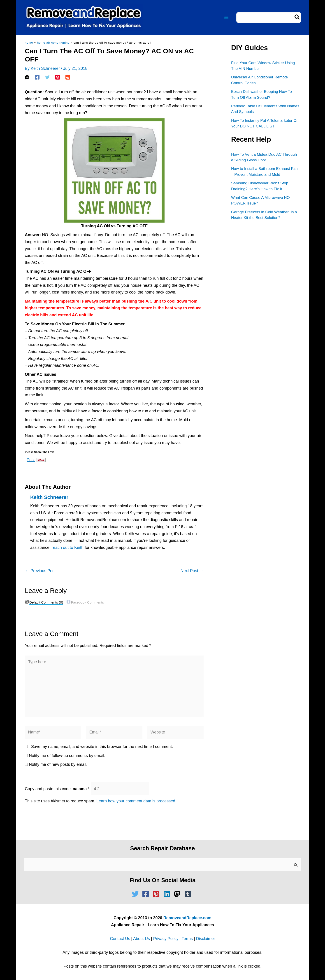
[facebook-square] (147, 894)
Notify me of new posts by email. (58, 764)
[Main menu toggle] (226, 18)
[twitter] (136, 894)
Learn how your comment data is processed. (136, 801)
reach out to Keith (68, 548)
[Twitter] (47, 77)
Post (31, 459)
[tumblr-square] (189, 894)
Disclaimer (206, 939)
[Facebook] (37, 77)
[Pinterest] (58, 77)
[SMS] (27, 77)
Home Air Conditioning (53, 43)
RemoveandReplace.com (187, 918)
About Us (142, 939)
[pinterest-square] (157, 894)
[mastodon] (178, 894)
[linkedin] (168, 894)
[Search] (297, 18)
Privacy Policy (166, 939)
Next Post (192, 571)
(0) (46, 602)
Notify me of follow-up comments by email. (67, 756)
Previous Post (40, 571)
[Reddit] (68, 77)
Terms (187, 939)
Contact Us (120, 939)
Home (29, 43)
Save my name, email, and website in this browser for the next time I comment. (102, 747)
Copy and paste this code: (57, 789)
